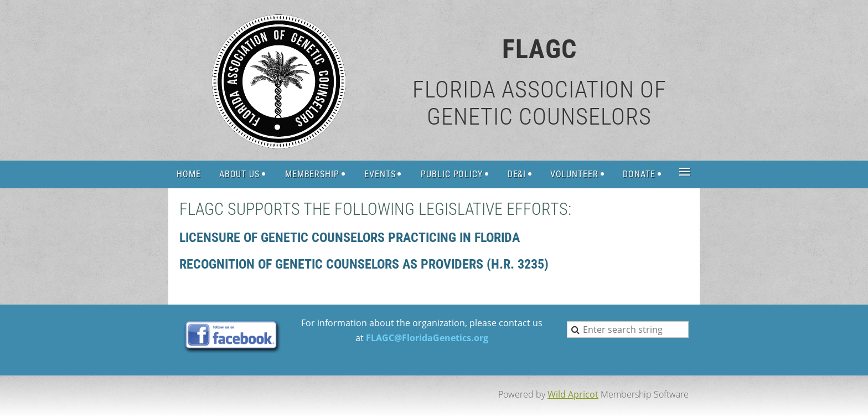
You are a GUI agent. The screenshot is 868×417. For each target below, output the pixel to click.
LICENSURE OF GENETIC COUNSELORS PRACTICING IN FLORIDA (350, 238)
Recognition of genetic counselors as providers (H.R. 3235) (364, 264)
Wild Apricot (573, 394)
